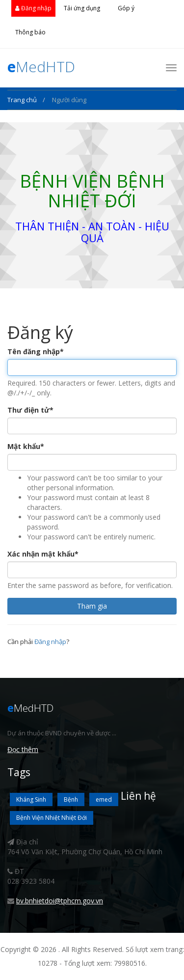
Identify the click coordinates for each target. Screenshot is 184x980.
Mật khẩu (26, 446)
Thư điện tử (30, 410)
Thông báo (30, 32)
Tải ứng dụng (82, 8)
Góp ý (126, 8)
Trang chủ (23, 100)
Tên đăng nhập (36, 351)
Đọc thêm (23, 749)
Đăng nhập (33, 8)
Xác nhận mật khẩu (43, 554)
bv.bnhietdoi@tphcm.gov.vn (60, 901)
